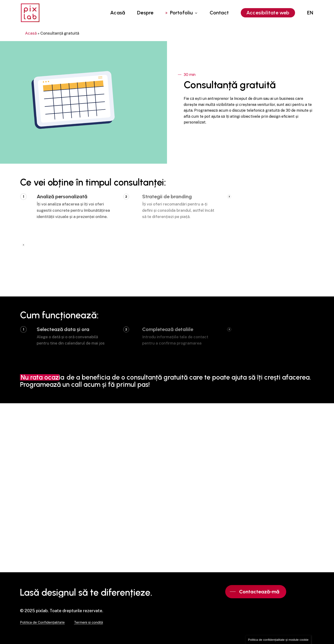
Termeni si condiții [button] (88, 622)
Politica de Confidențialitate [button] (42, 622)
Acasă (31, 33)
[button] (256, 592)
